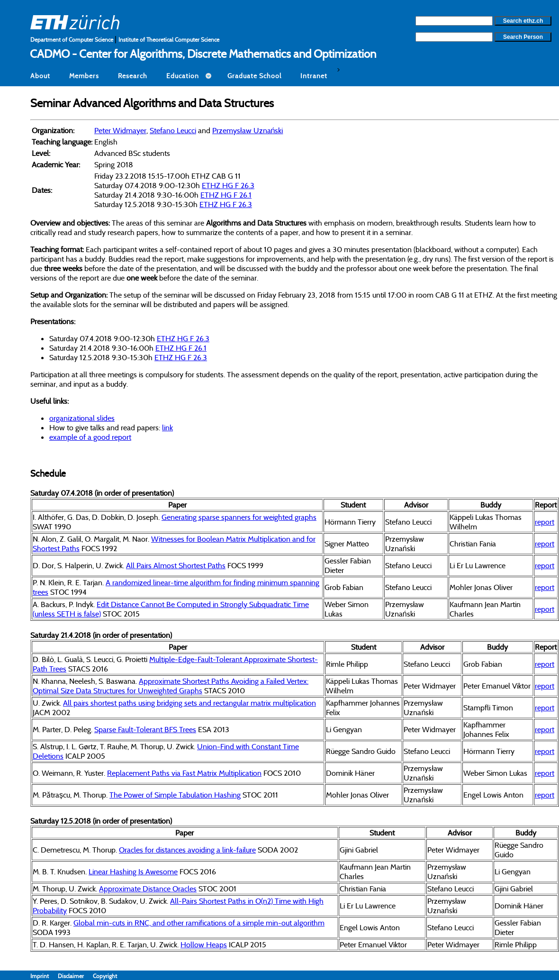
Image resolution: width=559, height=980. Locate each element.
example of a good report (90, 437)
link (167, 427)
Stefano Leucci (173, 130)
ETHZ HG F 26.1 (226, 195)
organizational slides (82, 418)
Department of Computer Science (72, 40)
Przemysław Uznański (248, 130)
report (545, 522)
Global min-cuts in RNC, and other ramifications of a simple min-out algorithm (199, 923)
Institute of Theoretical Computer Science (169, 40)
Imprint (44, 976)
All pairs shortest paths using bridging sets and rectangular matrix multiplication (189, 703)
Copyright (105, 976)
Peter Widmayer (120, 130)
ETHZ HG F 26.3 (228, 185)
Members (84, 76)
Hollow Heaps (204, 944)
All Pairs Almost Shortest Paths (176, 565)
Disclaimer (75, 976)
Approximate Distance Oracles (148, 889)
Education (183, 76)
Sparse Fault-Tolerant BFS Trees (145, 729)
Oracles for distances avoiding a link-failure (187, 850)
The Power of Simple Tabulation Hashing (175, 795)
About (40, 76)
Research (133, 76)
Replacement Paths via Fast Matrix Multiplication (184, 773)
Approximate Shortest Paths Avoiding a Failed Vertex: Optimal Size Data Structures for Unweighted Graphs (171, 686)
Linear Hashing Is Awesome (133, 871)
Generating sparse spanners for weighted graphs (239, 517)
